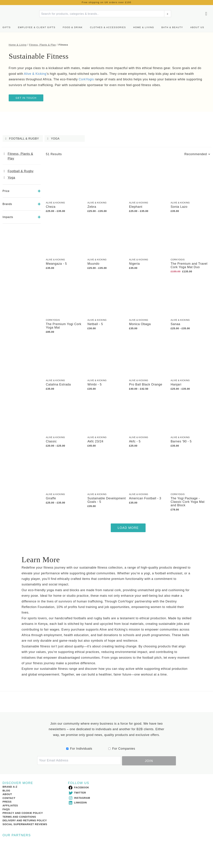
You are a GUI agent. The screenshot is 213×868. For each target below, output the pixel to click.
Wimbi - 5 (95, 384)
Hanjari (176, 384)
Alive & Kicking (55, 203)
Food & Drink (73, 27)
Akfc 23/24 (95, 441)
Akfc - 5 (135, 441)
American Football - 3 (145, 498)
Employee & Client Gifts (37, 27)
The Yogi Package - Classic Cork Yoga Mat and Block (188, 502)
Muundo (94, 264)
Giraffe (51, 498)
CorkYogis (178, 260)
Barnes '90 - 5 (181, 441)
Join (149, 761)
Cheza (51, 207)
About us (197, 27)
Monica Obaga (140, 324)
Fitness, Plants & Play (42, 45)
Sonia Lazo (179, 207)
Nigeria (134, 264)
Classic (51, 441)
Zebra (92, 207)
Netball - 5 (95, 324)
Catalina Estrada (58, 384)
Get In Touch (26, 98)
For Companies (124, 749)
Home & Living (144, 27)
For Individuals (81, 749)
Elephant (136, 207)
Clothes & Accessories (108, 27)
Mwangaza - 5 (56, 264)
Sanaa (176, 324)
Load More (128, 528)
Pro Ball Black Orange (146, 384)
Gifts (7, 27)
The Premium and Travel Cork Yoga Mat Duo (189, 265)
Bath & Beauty (172, 27)
